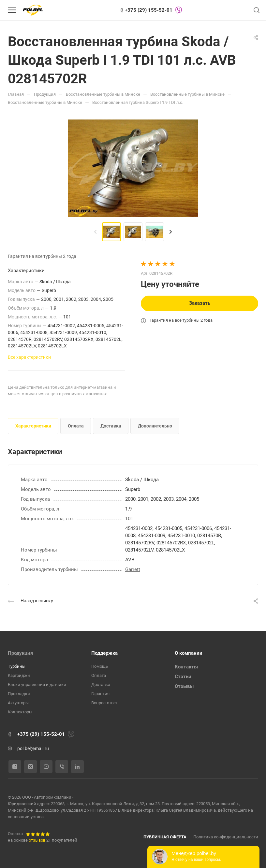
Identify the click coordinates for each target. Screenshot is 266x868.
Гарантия (100, 694)
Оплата (76, 426)
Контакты (186, 667)
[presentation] (96, 232)
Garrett (133, 569)
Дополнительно (155, 426)
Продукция (20, 653)
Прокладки (19, 694)
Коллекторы (20, 712)
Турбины (17, 666)
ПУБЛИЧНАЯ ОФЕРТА (165, 837)
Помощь (100, 666)
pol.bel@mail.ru (33, 749)
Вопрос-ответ (104, 703)
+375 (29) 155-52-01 (149, 10)
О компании (189, 653)
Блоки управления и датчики (37, 685)
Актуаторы (18, 703)
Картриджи (19, 675)
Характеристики (33, 426)
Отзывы (184, 686)
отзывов (37, 840)
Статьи (183, 677)
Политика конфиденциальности (226, 837)
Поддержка (104, 653)
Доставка (111, 426)
